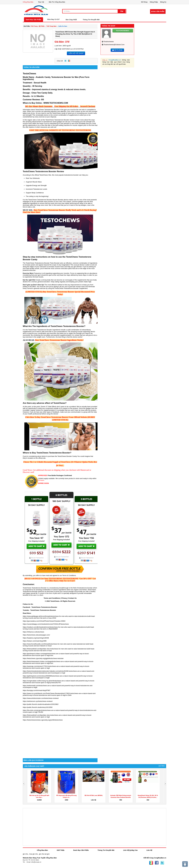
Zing (69, 61)
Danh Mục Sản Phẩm (34, 20)
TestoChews (29, 74)
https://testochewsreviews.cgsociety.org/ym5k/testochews (43, 720)
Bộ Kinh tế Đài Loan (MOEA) (94, 795)
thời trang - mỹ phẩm (38, 26)
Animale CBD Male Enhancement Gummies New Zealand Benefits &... (121, 797)
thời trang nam (51, 26)
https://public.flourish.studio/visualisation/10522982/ (41, 704)
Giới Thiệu (61, 850)
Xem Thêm (162, 766)
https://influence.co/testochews (33, 632)
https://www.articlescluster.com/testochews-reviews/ (41, 698)
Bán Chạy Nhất (71, 20)
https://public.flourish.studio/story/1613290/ (38, 707)
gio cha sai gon (44, 854)
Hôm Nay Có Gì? (53, 19)
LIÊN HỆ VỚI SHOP (76, 53)
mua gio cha (33, 854)
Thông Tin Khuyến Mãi (91, 20)
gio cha (25, 854)
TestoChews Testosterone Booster (44, 607)
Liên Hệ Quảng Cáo (130, 850)
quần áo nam (63, 26)
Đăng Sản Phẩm (158, 12)
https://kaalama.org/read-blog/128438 (36, 638)
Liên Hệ (149, 850)
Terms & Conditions (69, 575)
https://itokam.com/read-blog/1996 (35, 641)
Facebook (157, 863)
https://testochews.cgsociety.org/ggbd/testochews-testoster (43, 658)
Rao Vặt (41, 2)
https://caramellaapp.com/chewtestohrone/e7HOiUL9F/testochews (46, 624)
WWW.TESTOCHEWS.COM (56, 103)
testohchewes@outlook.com (114, 45)
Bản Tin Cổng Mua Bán (57, 2)
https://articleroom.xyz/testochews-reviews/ (38, 701)
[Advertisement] (60, 738)
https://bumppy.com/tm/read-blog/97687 (37, 690)
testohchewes (109, 42)
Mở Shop (144, 2)
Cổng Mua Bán (28, 2)
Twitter (65, 61)
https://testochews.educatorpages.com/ (36, 635)
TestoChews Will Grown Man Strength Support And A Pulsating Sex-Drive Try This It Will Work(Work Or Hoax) (75, 34)
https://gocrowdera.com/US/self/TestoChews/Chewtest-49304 (44, 621)
